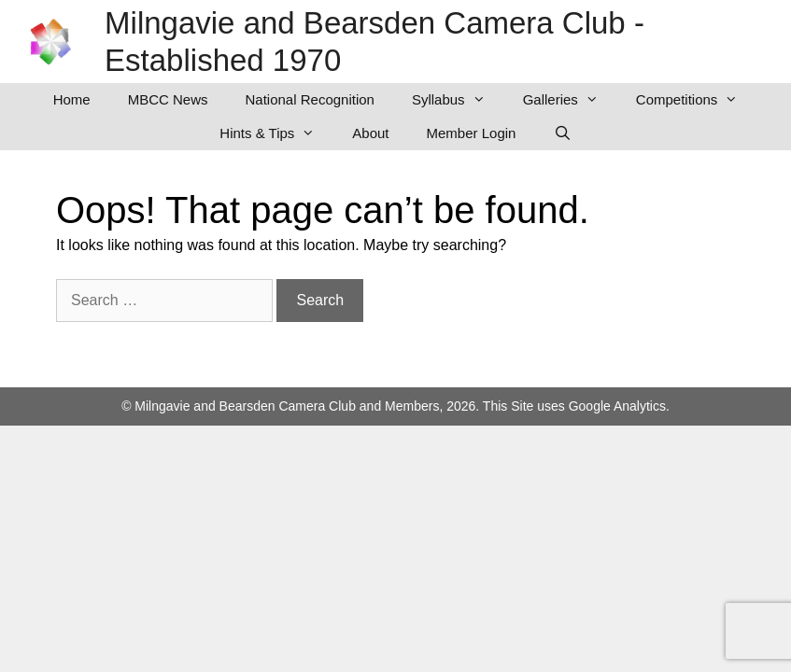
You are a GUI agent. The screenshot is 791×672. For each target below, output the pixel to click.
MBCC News (168, 99)
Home (72, 99)
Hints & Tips (276, 133)
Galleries (570, 100)
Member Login (472, 133)
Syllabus (458, 100)
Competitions (697, 100)
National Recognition (310, 99)
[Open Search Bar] (562, 133)
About (370, 133)
